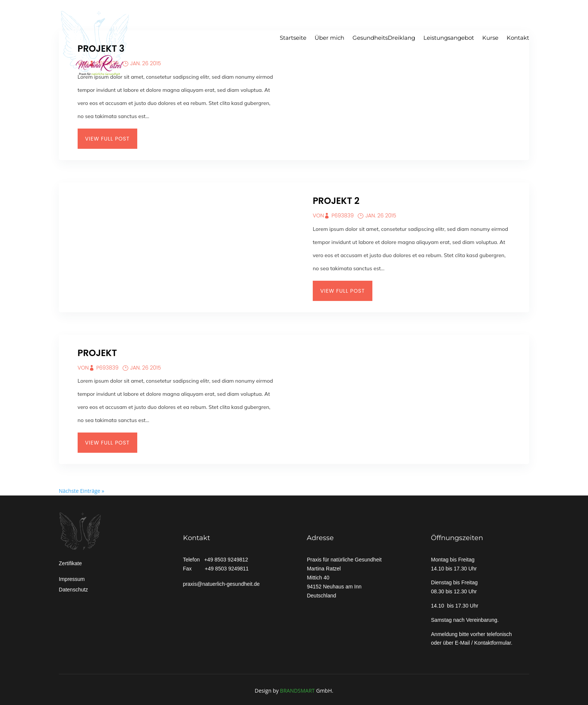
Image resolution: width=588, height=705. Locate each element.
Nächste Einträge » (82, 491)
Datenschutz (73, 590)
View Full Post (107, 139)
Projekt (97, 353)
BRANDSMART (298, 691)
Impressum (72, 579)
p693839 (343, 216)
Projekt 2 (336, 201)
